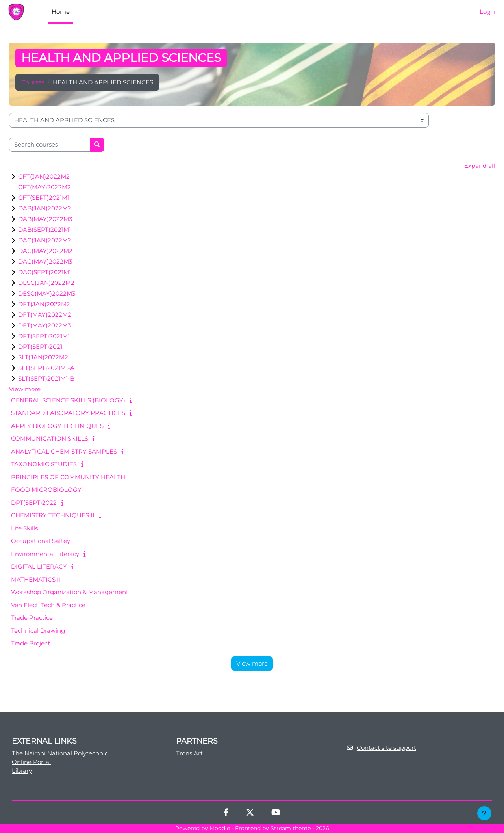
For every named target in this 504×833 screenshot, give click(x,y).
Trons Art (189, 753)
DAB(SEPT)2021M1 (44, 230)
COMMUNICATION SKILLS (50, 439)
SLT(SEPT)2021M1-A (46, 368)
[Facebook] (226, 814)
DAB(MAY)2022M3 (45, 219)
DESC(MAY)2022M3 (47, 294)
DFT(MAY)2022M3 (44, 326)
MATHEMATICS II (36, 579)
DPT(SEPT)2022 (34, 503)
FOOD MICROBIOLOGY (46, 490)
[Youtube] (276, 814)
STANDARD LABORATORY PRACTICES (68, 413)
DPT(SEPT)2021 (40, 347)
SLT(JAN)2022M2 (43, 358)
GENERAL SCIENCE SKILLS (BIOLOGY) (68, 400)
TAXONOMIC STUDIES (44, 464)
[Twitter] (250, 814)
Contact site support (381, 748)
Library (22, 771)
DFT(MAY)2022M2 (45, 315)
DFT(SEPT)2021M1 (44, 336)
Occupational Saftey (41, 541)
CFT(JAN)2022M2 (44, 177)
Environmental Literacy (45, 554)
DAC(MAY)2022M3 (45, 262)
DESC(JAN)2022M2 (46, 283)
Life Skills (24, 528)
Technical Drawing (38, 631)
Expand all (480, 166)
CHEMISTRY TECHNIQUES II (53, 516)
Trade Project (31, 644)
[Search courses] (50, 145)
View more (25, 390)
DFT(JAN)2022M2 (44, 304)
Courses (33, 82)
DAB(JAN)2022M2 (45, 209)
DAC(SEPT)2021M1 (44, 272)
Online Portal (31, 762)
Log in (489, 12)
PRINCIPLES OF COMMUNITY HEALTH (68, 477)
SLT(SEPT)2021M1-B (46, 379)
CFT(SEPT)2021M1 (44, 198)
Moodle (220, 829)
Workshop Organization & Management (70, 592)
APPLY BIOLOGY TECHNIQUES (57, 426)
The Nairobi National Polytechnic (60, 753)
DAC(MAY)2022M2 (45, 251)
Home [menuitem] (61, 12)
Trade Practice (32, 618)
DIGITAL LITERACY (39, 567)
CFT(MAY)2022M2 (44, 187)
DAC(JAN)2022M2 (45, 241)
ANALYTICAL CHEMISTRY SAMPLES (64, 451)
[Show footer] (484, 813)
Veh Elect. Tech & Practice (48, 605)
